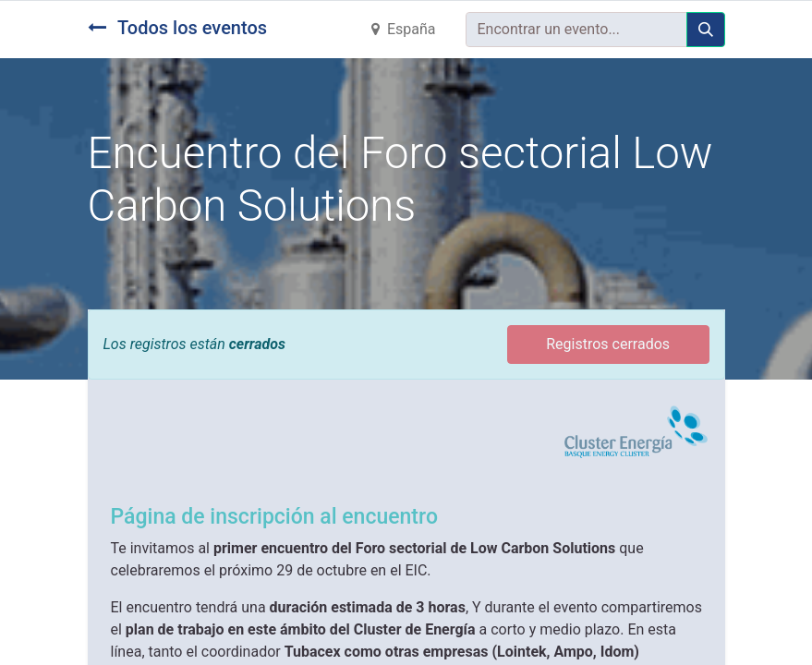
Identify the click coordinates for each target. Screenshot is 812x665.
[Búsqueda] (706, 30)
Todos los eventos (178, 28)
